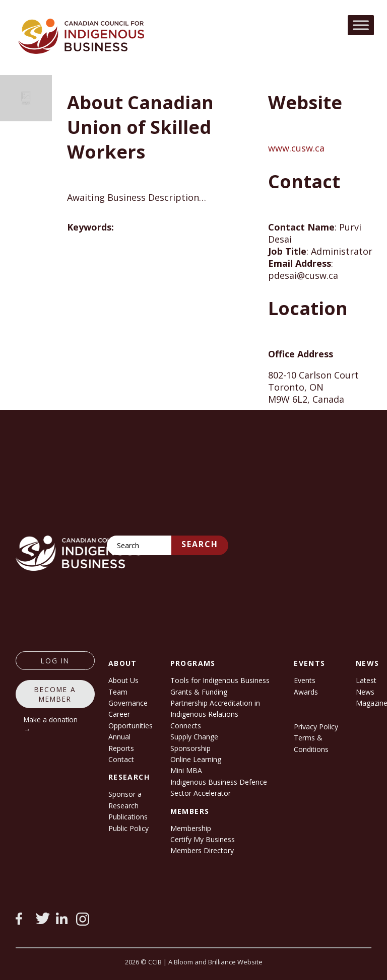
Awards (306, 692)
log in (55, 661)
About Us (123, 680)
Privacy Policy (316, 727)
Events (305, 680)
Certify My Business (203, 839)
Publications (128, 817)
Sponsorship (190, 748)
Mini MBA (186, 770)
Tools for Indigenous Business (220, 680)
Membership (191, 828)
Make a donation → (51, 724)
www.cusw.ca (296, 148)
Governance (128, 703)
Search (200, 544)
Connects (186, 726)
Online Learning (196, 759)
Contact (121, 759)
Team (118, 692)
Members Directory (202, 850)
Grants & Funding (199, 692)
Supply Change (194, 737)
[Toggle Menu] (361, 25)
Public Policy (128, 828)
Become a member (55, 694)
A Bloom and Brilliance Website (215, 962)
